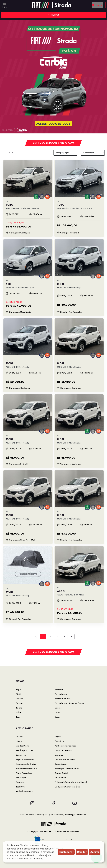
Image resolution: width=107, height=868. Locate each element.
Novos (19, 741)
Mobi (18, 694)
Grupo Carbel (61, 773)
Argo (18, 690)
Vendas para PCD (24, 750)
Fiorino (58, 712)
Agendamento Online (26, 764)
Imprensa (59, 755)
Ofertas (20, 737)
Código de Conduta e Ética (68, 787)
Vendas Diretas (23, 746)
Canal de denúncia (64, 750)
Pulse (18, 712)
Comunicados (61, 764)
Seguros (59, 737)
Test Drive (21, 787)
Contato (20, 782)
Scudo (58, 717)
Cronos (19, 699)
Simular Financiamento (26, 768)
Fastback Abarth (63, 699)
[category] (65, 153)
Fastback (59, 690)
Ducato (58, 708)
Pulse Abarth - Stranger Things (69, 703)
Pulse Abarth (61, 694)
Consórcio (60, 741)
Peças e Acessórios (25, 759)
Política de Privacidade (66, 746)
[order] (93, 153)
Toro (18, 717)
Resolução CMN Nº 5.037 (67, 768)
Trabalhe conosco (24, 791)
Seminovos (21, 755)
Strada (19, 703)
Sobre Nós (21, 778)
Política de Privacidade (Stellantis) (71, 782)
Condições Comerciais (65, 759)
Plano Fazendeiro (24, 773)
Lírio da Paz (60, 778)
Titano (19, 708)
